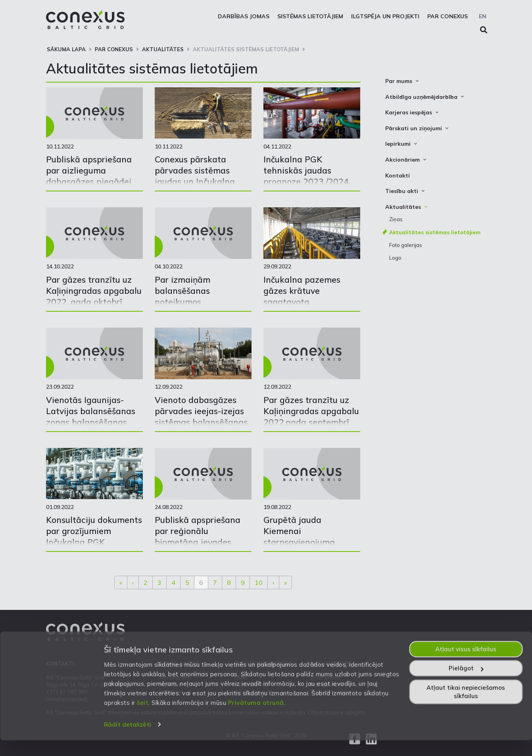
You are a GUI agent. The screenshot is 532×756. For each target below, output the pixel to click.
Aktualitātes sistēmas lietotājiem (246, 49)
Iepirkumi (398, 144)
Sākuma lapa (66, 49)
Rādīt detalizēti (128, 741)
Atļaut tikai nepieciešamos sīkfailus (466, 708)
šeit (143, 718)
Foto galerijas (406, 245)
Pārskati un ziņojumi (414, 128)
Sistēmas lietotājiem (310, 16)
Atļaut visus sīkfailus (466, 665)
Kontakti (398, 175)
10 (259, 582)
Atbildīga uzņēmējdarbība (421, 97)
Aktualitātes (163, 49)
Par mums (399, 81)
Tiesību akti (402, 191)
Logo (395, 258)
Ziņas (396, 219)
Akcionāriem (402, 160)
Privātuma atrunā (256, 718)
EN (483, 16)
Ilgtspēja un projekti (385, 16)
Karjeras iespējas (409, 112)
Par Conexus (447, 16)
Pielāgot (466, 684)
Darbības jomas (244, 16)
